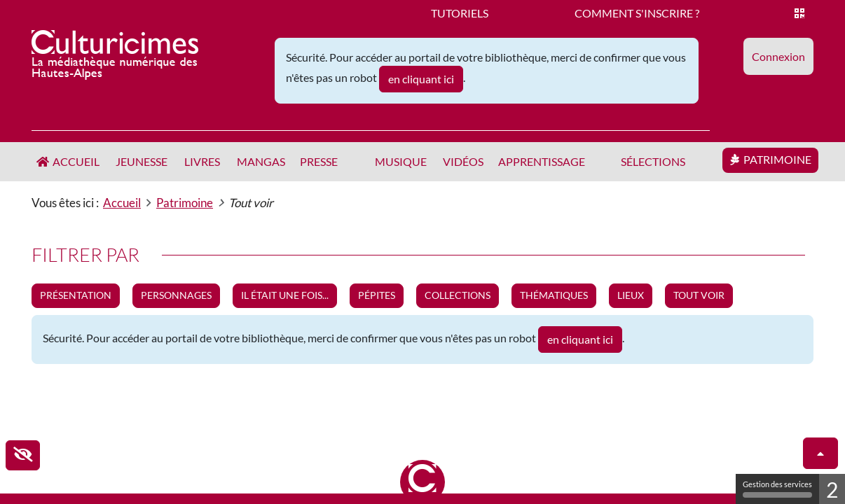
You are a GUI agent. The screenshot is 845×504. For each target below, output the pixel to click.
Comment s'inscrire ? (637, 13)
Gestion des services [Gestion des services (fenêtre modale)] (777, 489)
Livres (202, 161)
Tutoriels (460, 13)
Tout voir (699, 295)
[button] (778, 56)
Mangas (261, 161)
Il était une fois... (285, 295)
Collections (458, 295)
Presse (319, 161)
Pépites (377, 295)
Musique (401, 161)
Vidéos (463, 161)
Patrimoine (777, 159)
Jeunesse (142, 161)
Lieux (631, 295)
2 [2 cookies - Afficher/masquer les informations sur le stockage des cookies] (832, 489)
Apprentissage (542, 161)
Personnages (176, 295)
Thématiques (554, 295)
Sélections (653, 161)
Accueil (76, 161)
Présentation (76, 295)
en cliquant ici (421, 79)
